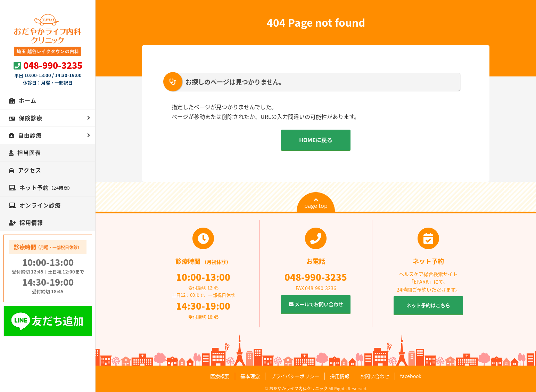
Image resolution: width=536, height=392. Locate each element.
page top (316, 203)
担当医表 (29, 153)
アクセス (30, 170)
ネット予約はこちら (428, 305)
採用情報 (31, 222)
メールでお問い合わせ (316, 304)
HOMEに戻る (316, 140)
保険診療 (31, 118)
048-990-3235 (53, 65)
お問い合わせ (375, 376)
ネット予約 (46, 187)
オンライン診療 (40, 205)
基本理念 (250, 376)
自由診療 (30, 135)
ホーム (28, 100)
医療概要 (220, 376)
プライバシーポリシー (295, 376)
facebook (411, 376)
